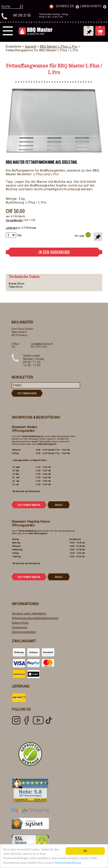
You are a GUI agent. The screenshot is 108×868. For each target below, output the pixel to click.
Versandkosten (14, 220)
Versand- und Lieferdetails (29, 613)
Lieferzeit (12, 228)
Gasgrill (31, 47)
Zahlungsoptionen (24, 632)
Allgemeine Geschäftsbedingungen (35, 618)
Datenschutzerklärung (68, 863)
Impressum (20, 627)
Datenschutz (20, 623)
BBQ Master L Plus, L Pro (59, 47)
